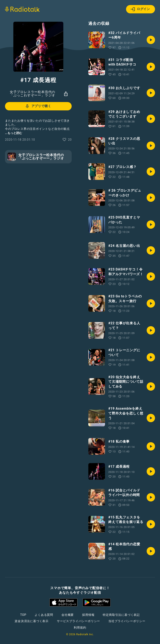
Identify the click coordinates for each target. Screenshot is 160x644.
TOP (23, 615)
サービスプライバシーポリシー (78, 621)
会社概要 (68, 615)
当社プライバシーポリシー (127, 621)
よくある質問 (44, 615)
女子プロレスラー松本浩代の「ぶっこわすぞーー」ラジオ (32, 94)
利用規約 (80, 628)
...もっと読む (14, 133)
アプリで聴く (38, 106)
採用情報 (88, 615)
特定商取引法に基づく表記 (121, 615)
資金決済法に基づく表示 (32, 621)
